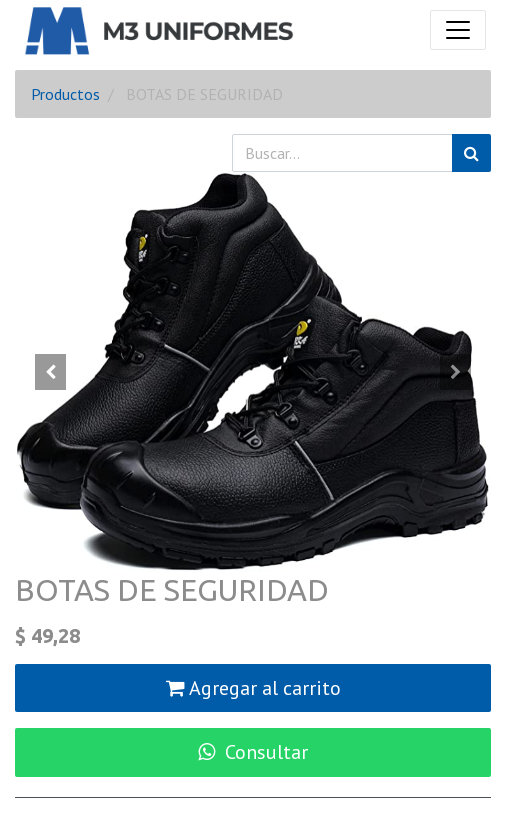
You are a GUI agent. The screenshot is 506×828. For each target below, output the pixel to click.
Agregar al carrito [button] (253, 688)
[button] (50, 372)
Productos (65, 94)
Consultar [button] (253, 752)
